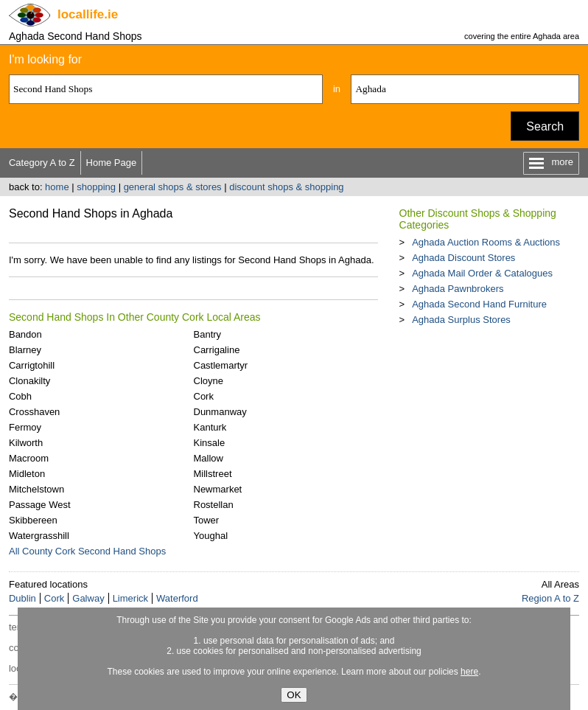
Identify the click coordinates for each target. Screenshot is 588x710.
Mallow (209, 458)
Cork (204, 396)
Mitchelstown (36, 489)
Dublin (22, 598)
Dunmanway (220, 412)
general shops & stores (173, 187)
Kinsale (210, 443)
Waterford (177, 598)
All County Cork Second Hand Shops (87, 551)
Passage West (40, 505)
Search (545, 126)
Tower (207, 520)
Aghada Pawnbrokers (458, 289)
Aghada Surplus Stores (461, 320)
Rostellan (214, 505)
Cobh (20, 396)
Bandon (25, 334)
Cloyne (209, 381)
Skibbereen (33, 520)
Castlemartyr (221, 365)
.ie (88, 14)
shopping (96, 187)
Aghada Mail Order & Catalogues (482, 273)
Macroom (29, 458)
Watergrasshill (39, 536)
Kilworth (26, 443)
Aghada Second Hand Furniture (479, 304)
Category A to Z (42, 163)
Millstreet (213, 474)
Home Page (112, 163)
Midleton (27, 474)
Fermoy (25, 427)
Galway (88, 598)
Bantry (208, 334)
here (469, 672)
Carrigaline (217, 350)
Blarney (25, 350)
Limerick (130, 598)
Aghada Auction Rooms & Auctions (486, 242)
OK (294, 695)
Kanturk (210, 427)
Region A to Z (550, 598)
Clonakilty (29, 381)
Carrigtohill (32, 365)
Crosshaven (34, 412)
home (57, 187)
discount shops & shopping (286, 187)
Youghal (211, 536)
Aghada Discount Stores (463, 258)
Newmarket (218, 489)
